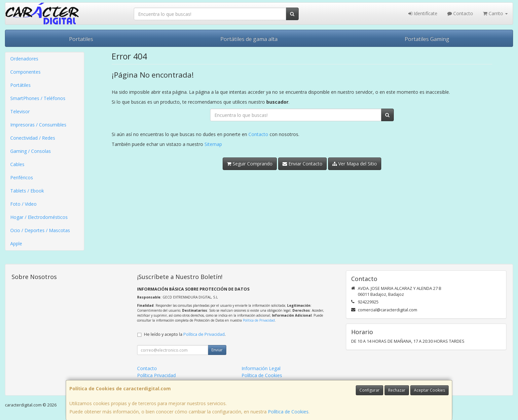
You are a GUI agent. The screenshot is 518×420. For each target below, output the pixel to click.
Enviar (217, 350)
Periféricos (22, 177)
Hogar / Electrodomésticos (39, 217)
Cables (17, 164)
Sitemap (213, 144)
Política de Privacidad (259, 320)
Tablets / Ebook (27, 191)
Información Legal (261, 368)
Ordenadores (24, 59)
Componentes (25, 72)
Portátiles (20, 85)
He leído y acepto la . (185, 334)
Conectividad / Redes (33, 138)
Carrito (495, 13)
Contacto (460, 13)
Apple (16, 244)
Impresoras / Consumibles (38, 125)
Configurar (370, 390)
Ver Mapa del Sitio (355, 164)
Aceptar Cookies (429, 390)
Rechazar (397, 390)
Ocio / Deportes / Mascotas (40, 230)
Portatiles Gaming (427, 39)
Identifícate (423, 13)
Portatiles (81, 39)
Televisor (20, 111)
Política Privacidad (156, 375)
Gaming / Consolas (31, 151)
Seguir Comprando (250, 164)
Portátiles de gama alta (249, 39)
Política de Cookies (288, 412)
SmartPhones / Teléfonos (38, 98)
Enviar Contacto (302, 164)
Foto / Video (23, 204)
